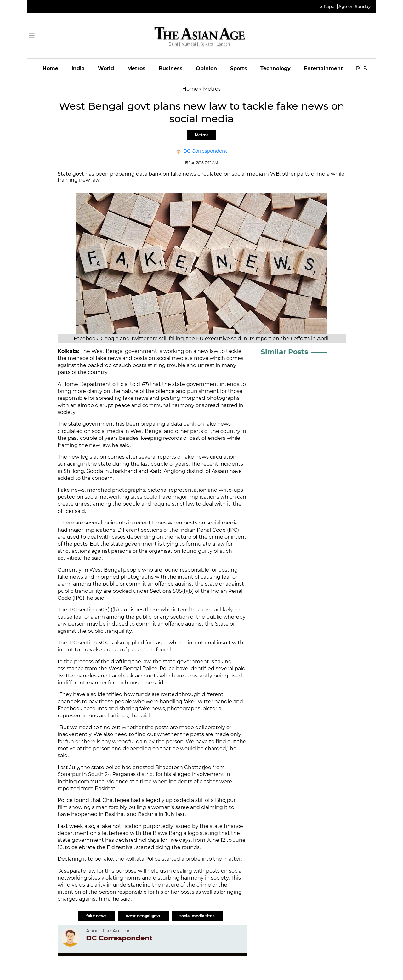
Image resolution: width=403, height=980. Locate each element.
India (78, 68)
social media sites (197, 916)
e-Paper (328, 6)
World (106, 68)
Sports (239, 68)
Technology (275, 68)
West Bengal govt (143, 916)
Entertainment (323, 68)
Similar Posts (284, 352)
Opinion (206, 68)
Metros (136, 68)
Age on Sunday (355, 6)
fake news (97, 916)
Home (50, 68)
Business (171, 68)
